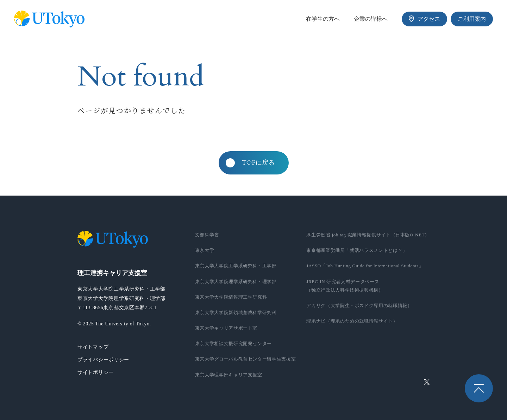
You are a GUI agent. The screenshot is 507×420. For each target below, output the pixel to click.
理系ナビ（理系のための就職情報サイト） (352, 321)
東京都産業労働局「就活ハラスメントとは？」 (357, 250)
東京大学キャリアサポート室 (226, 328)
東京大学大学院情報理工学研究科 (231, 297)
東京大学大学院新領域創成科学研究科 (236, 313)
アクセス (424, 19)
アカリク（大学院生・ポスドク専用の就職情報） (359, 306)
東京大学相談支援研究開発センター (233, 343)
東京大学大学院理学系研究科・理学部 (236, 282)
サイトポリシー (96, 372)
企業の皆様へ (371, 19)
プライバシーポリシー (103, 360)
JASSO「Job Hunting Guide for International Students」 (365, 266)
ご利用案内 (472, 19)
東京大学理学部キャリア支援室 (229, 375)
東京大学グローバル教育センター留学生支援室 (246, 359)
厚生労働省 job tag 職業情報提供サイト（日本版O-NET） (368, 235)
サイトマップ (93, 347)
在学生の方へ (323, 19)
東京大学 (205, 250)
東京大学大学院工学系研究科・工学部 (236, 266)
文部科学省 (207, 235)
